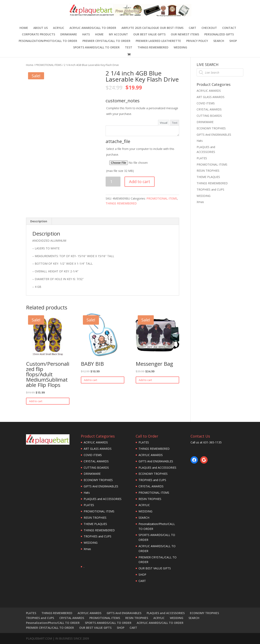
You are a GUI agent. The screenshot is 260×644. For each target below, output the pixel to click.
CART (192, 28)
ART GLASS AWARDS (211, 97)
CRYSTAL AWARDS (209, 109)
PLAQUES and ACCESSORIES (103, 499)
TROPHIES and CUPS (210, 189)
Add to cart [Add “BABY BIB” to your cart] (90, 380)
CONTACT (229, 28)
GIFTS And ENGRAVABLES (214, 135)
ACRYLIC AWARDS (209, 91)
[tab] (39, 221)
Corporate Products (38, 35)
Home (24, 28)
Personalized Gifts (219, 35)
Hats (86, 35)
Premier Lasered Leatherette (158, 41)
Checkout (209, 28)
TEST (129, 48)
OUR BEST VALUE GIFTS (149, 35)
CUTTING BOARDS (209, 116)
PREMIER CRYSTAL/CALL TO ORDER (106, 41)
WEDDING (180, 48)
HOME (99, 35)
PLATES (202, 158)
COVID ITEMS (206, 103)
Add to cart (140, 182)
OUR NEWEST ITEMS (185, 35)
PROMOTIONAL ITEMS (49, 65)
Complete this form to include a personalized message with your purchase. (142, 111)
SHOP (233, 41)
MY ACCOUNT (118, 35)
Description (39, 221)
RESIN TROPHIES (208, 171)
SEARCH (219, 41)
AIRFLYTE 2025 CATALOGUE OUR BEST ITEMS (152, 28)
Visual (164, 123)
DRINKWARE (69, 35)
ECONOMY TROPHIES (211, 128)
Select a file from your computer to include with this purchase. (142, 160)
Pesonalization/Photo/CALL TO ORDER (48, 41)
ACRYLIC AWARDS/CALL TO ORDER (93, 28)
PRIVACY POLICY (197, 41)
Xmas (200, 202)
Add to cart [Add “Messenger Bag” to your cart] (145, 380)
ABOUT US (41, 28)
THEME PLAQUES (208, 177)
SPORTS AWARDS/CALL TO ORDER (96, 48)
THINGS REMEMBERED (153, 48)
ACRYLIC (59, 28)
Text (175, 123)
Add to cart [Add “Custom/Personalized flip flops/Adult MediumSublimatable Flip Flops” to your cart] (36, 401)
